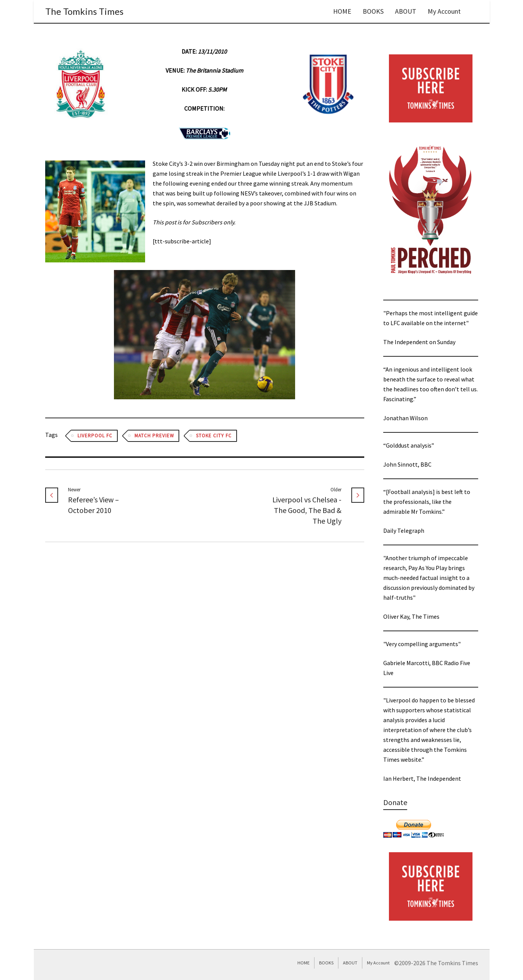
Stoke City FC (214, 436)
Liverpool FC (95, 436)
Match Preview (154, 436)
